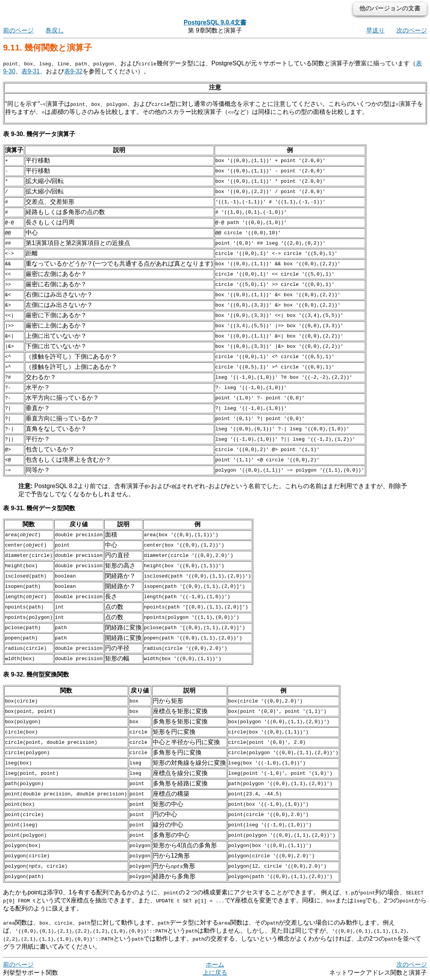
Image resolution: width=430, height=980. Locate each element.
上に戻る (215, 973)
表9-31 (31, 71)
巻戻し (55, 30)
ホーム (215, 965)
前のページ (18, 30)
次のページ (412, 30)
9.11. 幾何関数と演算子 (48, 48)
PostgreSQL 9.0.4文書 (215, 22)
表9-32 (73, 71)
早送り (375, 30)
